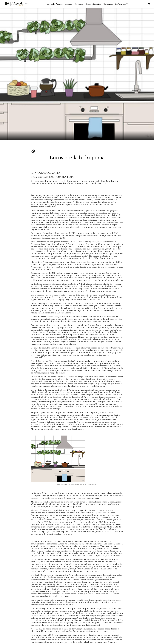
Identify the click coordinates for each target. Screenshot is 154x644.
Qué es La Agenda (55, 4)
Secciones (79, 4)
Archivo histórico (93, 4)
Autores (68, 4)
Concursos (108, 4)
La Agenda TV (122, 4)
